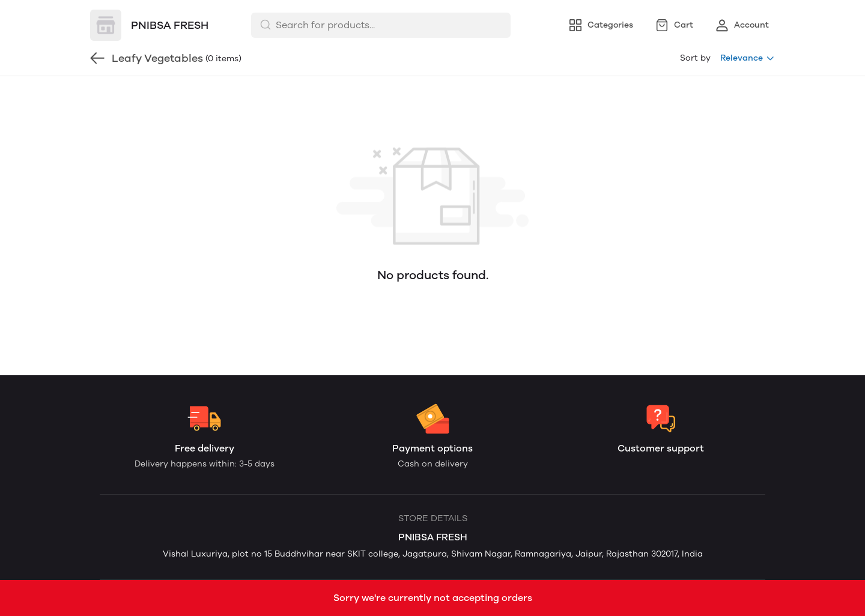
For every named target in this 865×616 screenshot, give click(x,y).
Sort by (695, 58)
